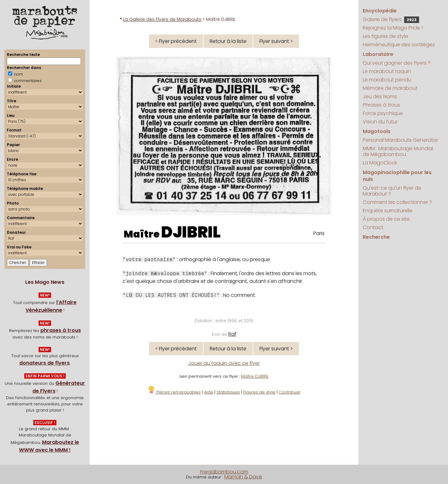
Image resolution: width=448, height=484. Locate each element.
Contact (373, 227)
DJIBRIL (191, 232)
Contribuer (290, 392)
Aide (209, 392)
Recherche (376, 237)
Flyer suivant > (276, 41)
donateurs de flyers (44, 363)
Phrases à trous (381, 105)
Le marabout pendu (387, 80)
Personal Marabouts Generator (400, 140)
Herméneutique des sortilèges (399, 45)
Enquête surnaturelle (388, 211)
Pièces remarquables (174, 392)
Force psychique (383, 113)
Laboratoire (378, 54)
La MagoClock (380, 163)
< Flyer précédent (176, 41)
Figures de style (259, 392)
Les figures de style (385, 36)
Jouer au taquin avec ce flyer (224, 363)
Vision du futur (380, 122)
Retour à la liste (228, 41)
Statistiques (228, 392)
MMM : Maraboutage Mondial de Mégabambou (398, 151)
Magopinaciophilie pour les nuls (397, 176)
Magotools (377, 131)
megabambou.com (224, 472)
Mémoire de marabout (390, 88)
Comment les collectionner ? (397, 202)
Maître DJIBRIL (255, 376)
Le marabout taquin (387, 71)
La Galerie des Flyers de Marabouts (162, 19)
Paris (319, 233)
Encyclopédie (380, 11)
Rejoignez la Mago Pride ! (393, 28)
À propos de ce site (386, 219)
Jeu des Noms (380, 97)
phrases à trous (61, 330)
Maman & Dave (243, 477)
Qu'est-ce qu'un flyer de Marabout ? (392, 191)
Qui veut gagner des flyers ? (397, 63)
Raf (232, 334)
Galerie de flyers (391, 19)
